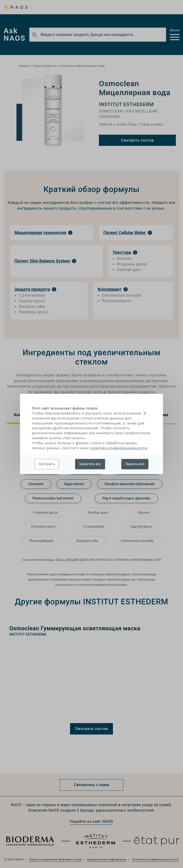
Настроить (47, 464)
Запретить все (90, 464)
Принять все (135, 464)
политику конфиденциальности (119, 448)
